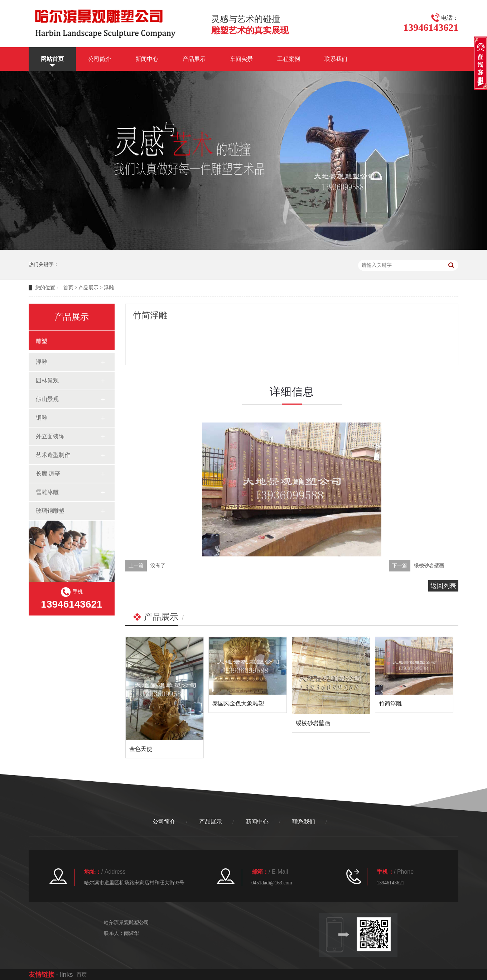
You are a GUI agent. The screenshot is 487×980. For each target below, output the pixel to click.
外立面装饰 (50, 436)
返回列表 (443, 586)
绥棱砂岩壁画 (429, 566)
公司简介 (100, 59)
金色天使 (141, 749)
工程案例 (289, 59)
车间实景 (241, 59)
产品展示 (194, 59)
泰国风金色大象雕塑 (238, 703)
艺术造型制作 (53, 455)
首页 (68, 288)
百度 (82, 974)
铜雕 (42, 418)
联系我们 (336, 59)
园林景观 (47, 380)
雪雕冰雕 (47, 492)
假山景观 (47, 399)
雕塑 (42, 341)
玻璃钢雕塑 (50, 511)
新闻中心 (147, 59)
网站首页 (52, 59)
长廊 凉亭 (48, 474)
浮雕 (109, 288)
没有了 (158, 566)
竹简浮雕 (390, 703)
